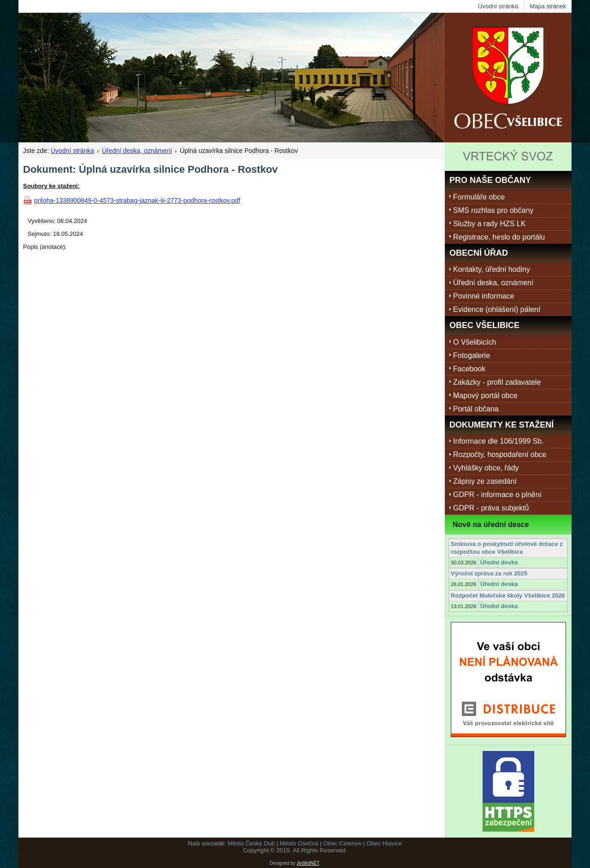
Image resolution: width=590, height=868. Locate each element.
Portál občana (476, 409)
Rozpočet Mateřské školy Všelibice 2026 (508, 595)
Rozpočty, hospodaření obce (500, 455)
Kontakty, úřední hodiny (492, 269)
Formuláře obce (479, 197)
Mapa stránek (548, 6)
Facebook (469, 369)
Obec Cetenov (342, 843)
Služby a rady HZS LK (489, 224)
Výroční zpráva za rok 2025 (489, 573)
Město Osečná (299, 843)
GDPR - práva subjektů (491, 508)
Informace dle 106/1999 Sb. (499, 441)
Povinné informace (484, 296)
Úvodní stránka (498, 6)
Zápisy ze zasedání (485, 481)
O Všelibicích (475, 342)
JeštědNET (308, 863)
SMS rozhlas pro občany (493, 210)
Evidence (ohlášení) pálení (497, 309)
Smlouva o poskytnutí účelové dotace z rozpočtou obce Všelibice (507, 548)
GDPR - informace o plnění (497, 495)
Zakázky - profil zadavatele (497, 382)
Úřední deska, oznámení (137, 151)
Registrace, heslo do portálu (499, 237)
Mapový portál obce (485, 396)
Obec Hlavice (384, 843)
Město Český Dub (251, 843)
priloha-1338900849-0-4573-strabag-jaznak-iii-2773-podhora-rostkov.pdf (137, 200)
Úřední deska (499, 562)
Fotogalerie (472, 355)
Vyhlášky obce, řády (486, 468)
